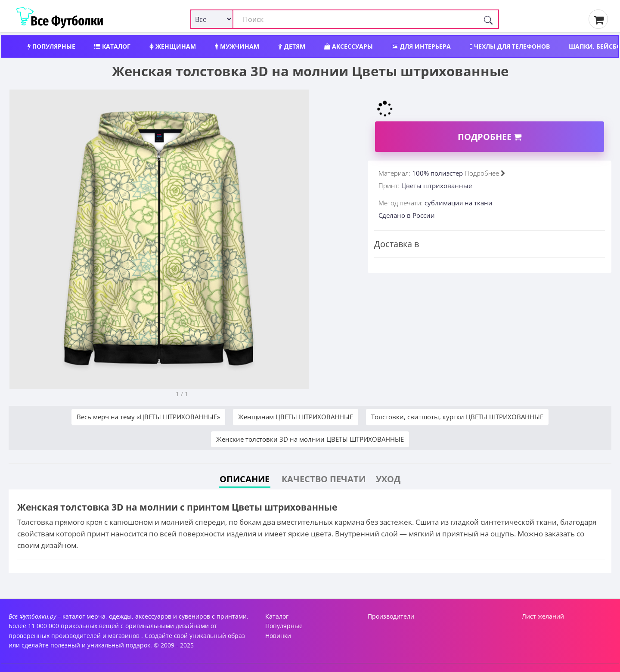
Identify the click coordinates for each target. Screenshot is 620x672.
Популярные (51, 46)
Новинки (278, 636)
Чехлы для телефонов (510, 46)
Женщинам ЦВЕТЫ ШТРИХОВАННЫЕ (296, 417)
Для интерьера (421, 46)
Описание (245, 479)
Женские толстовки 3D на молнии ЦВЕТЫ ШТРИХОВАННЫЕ (310, 439)
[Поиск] (488, 19)
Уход (388, 479)
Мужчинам (237, 46)
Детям (292, 46)
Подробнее (490, 137)
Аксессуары (349, 46)
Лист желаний (543, 616)
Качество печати (324, 479)
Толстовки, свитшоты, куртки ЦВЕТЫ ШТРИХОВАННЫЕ (457, 417)
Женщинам (173, 46)
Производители (391, 616)
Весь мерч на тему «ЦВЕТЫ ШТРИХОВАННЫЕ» (148, 417)
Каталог (112, 46)
